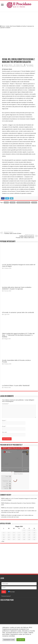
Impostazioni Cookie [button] (9, 640)
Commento (5, 404)
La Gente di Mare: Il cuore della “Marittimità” (16, 385)
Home (3, 26)
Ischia (6, 203)
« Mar (3, 541)
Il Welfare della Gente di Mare (13, 233)
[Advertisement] (19, 19)
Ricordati (11, 592)
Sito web (4, 432)
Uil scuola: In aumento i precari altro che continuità (18, 312)
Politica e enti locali (24, 203)
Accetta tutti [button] (21, 640)
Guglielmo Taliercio (8, 65)
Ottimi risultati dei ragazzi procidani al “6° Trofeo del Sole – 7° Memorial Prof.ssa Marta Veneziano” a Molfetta (18, 335)
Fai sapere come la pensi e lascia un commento (15, 66)
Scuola (34, 203)
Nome (4, 420)
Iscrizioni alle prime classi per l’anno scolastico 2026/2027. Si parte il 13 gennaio (17, 288)
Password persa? (6, 596)
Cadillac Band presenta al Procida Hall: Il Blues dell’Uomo (25, 236)
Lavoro (13, 203)
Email (4, 426)
